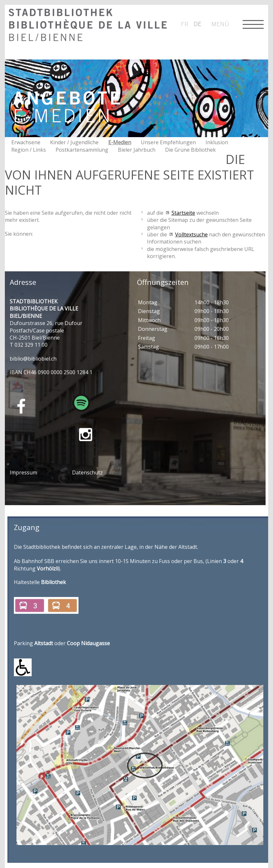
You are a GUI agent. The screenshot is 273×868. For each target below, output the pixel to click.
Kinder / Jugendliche (74, 142)
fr (185, 24)
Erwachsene (26, 142)
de (197, 24)
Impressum (23, 472)
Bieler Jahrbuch (137, 150)
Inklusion (217, 142)
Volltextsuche (191, 234)
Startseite (183, 213)
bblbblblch (33, 359)
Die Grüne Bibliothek (190, 150)
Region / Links (29, 150)
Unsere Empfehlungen (168, 142)
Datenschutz (87, 472)
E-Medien (120, 142)
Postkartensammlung (82, 150)
